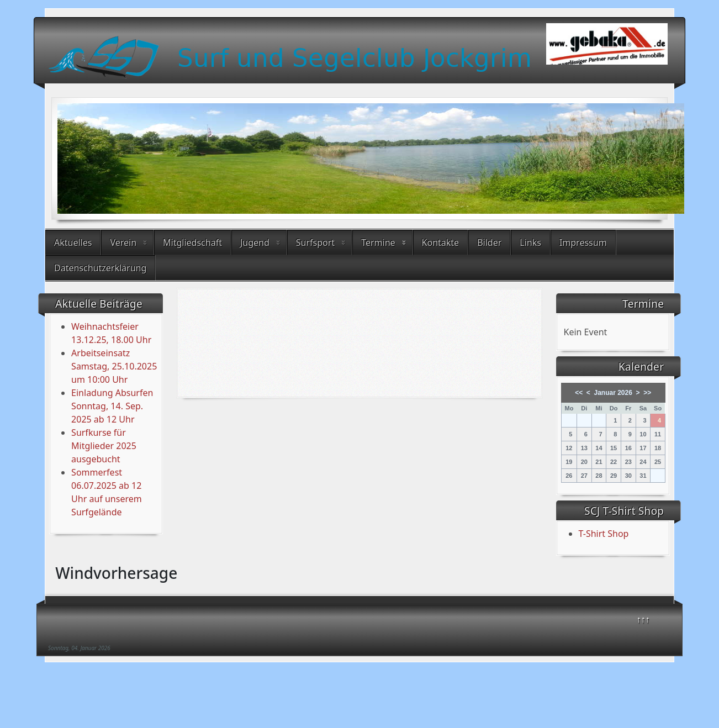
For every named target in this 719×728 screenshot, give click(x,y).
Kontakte (441, 242)
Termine (378, 242)
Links (530, 242)
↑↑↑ (643, 619)
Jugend (255, 242)
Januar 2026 (613, 393)
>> (647, 393)
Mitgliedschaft (192, 242)
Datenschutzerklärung (100, 268)
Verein (123, 242)
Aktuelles (73, 242)
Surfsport (315, 242)
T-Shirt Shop (604, 534)
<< (579, 393)
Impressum (583, 242)
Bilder (489, 242)
